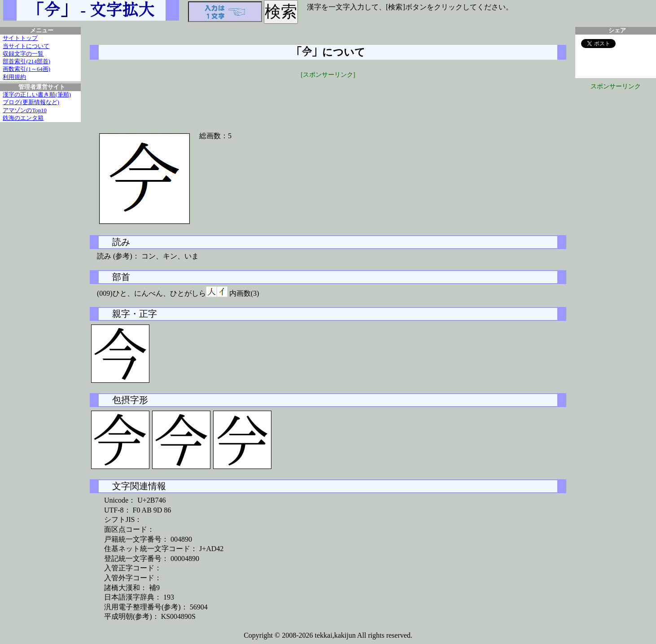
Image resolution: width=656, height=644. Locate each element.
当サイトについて (26, 46)
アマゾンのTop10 (25, 110)
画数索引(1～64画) (26, 69)
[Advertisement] (328, 100)
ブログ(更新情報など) (31, 102)
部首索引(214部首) (26, 61)
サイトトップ (20, 38)
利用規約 (14, 77)
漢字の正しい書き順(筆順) (37, 95)
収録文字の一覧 (23, 54)
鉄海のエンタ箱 (23, 118)
